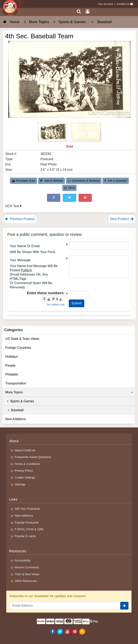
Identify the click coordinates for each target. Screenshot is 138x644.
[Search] (79, 11)
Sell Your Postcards (27, 509)
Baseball (14, 410)
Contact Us (123, 4)
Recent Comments (27, 567)
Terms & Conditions (27, 464)
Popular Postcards (27, 523)
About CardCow (25, 450)
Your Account (106, 4)
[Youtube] (67, 631)
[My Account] (88, 11)
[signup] (124, 606)
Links (13, 499)
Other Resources (26, 581)
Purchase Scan (24, 181)
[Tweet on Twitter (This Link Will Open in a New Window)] (70, 198)
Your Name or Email (25, 246)
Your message (20, 260)
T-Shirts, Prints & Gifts (29, 529)
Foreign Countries (18, 348)
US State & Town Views (22, 339)
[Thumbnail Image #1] (53, 133)
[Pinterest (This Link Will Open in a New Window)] (85, 198)
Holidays (11, 357)
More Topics (69, 392)
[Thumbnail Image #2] (86, 133)
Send (69, 188)
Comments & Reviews (84, 181)
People (10, 365)
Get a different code (56, 305)
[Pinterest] (75, 631)
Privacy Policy (24, 471)
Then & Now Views (27, 574)
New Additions (16, 419)
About (14, 441)
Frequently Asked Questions (33, 457)
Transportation (16, 383)
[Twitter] (60, 631)
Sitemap (20, 484)
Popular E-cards (25, 536)
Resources (18, 551)
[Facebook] (53, 631)
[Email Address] (65, 606)
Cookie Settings (25, 478)
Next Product (122, 219)
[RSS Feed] (82, 631)
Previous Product (20, 219)
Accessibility (23, 560)
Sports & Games (20, 401)
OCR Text (12, 206)
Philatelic (12, 374)
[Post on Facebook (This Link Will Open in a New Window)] (54, 198)
